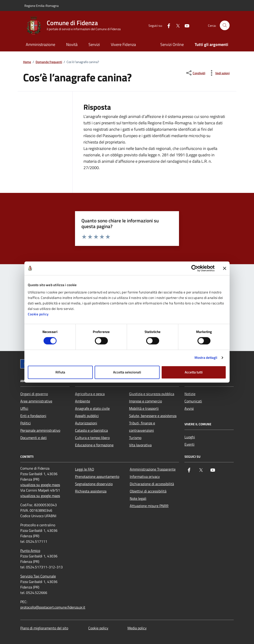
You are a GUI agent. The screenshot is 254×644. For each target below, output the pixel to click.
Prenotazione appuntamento (97, 476)
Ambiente (83, 401)
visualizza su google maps (40, 485)
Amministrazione (40, 44)
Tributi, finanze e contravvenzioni (142, 427)
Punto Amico (30, 551)
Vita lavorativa (140, 445)
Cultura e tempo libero (92, 438)
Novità (72, 44)
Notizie (190, 394)
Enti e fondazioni (33, 416)
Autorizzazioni (86, 423)
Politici (26, 423)
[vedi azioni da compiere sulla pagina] (219, 73)
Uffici (24, 408)
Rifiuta (60, 372)
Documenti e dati (34, 438)
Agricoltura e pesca (90, 394)
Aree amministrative (36, 401)
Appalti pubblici (87, 416)
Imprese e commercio (145, 401)
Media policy (137, 628)
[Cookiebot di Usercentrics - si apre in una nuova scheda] (195, 268)
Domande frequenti (49, 62)
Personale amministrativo (40, 430)
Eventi (189, 444)
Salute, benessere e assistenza (153, 416)
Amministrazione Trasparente (153, 469)
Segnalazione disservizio (94, 484)
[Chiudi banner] (225, 268)
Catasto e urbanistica (91, 430)
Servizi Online (172, 44)
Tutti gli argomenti (211, 44)
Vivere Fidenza (123, 44)
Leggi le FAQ (85, 469)
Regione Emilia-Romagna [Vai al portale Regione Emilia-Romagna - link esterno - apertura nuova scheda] (41, 6)
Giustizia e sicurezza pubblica (152, 394)
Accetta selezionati (127, 372)
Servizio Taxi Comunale (38, 576)
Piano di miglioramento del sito (44, 628)
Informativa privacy (145, 476)
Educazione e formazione (94, 445)
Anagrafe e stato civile (92, 408)
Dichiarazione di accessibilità (152, 484)
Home (27, 62)
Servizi (94, 44)
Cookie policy (38, 314)
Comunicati (193, 401)
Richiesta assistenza (91, 491)
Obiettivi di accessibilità (148, 491)
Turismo (135, 438)
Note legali (138, 498)
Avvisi (189, 408)
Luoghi (190, 437)
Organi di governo (34, 394)
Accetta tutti (194, 372)
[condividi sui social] (195, 73)
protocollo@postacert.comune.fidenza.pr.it (53, 607)
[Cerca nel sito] (225, 25)
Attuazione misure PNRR (149, 506)
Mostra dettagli (206, 358)
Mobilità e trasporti (144, 408)
